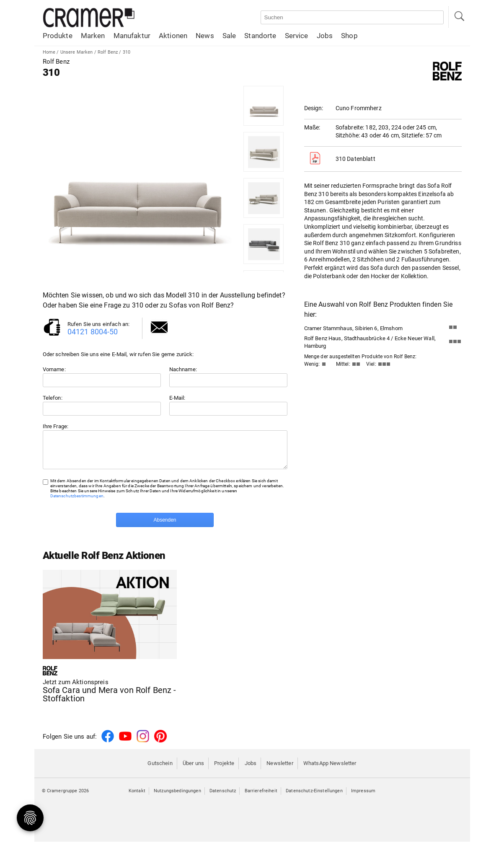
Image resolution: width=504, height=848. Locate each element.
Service (297, 36)
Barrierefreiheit (261, 797)
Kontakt (137, 797)
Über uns (193, 769)
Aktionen (173, 36)
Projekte (224, 769)
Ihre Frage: (56, 426)
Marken (93, 36)
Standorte (260, 36)
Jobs (325, 36)
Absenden (165, 526)
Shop (349, 36)
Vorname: (54, 369)
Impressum (363, 797)
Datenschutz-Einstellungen (314, 797)
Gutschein (160, 769)
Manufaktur (132, 36)
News (205, 36)
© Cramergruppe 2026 (66, 797)
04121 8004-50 (93, 332)
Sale (229, 36)
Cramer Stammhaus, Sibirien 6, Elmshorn (353, 328)
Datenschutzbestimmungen (77, 502)
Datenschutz (223, 797)
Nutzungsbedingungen (177, 797)
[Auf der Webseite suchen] (352, 17)
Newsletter (280, 769)
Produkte (58, 36)
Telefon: (53, 398)
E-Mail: (177, 398)
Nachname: (183, 369)
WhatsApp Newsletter (330, 769)
